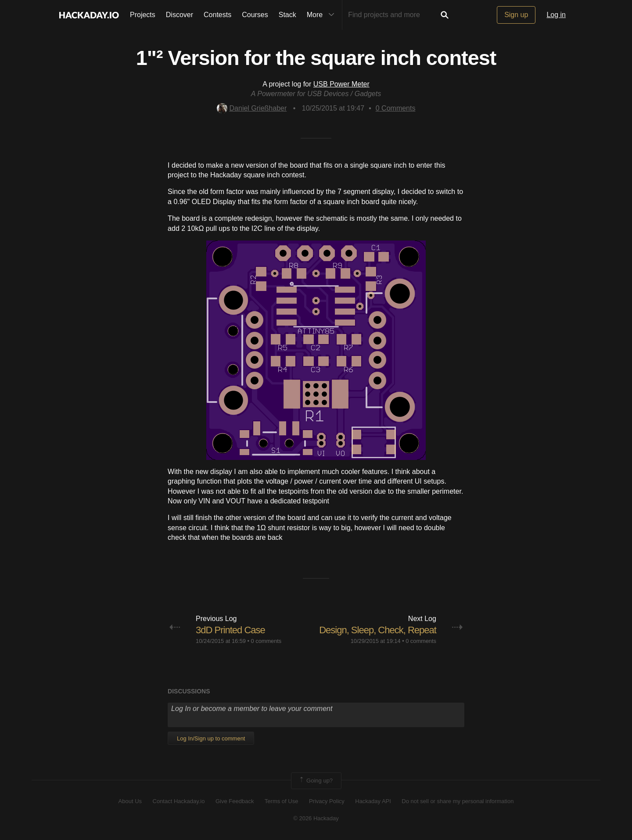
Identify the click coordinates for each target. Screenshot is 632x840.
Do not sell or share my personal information (458, 801)
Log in (556, 15)
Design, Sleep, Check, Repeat (378, 630)
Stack (287, 15)
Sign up (516, 15)
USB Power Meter (341, 84)
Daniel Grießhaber (252, 108)
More (323, 15)
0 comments (266, 641)
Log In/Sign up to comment (211, 738)
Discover (180, 15)
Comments (396, 108)
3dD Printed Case (230, 630)
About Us (130, 801)
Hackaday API (373, 801)
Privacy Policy (327, 801)
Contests (217, 15)
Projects (143, 15)
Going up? (316, 781)
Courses (255, 15)
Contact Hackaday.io (179, 801)
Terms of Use (282, 801)
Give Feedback (235, 801)
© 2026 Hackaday (316, 818)
